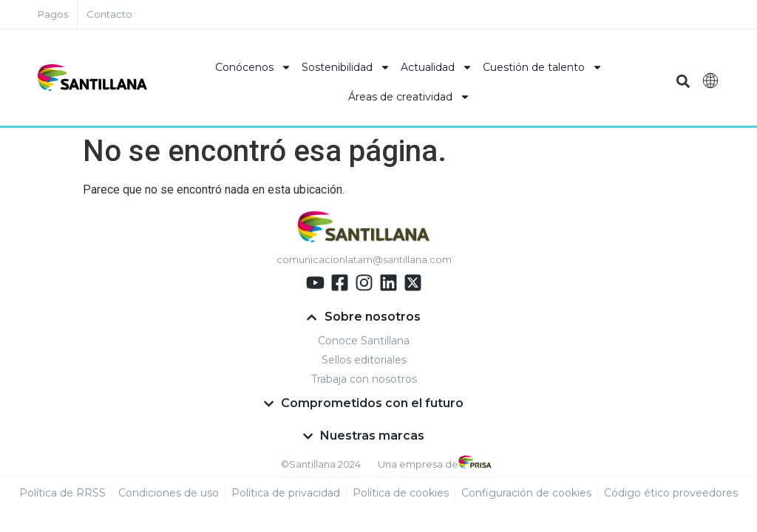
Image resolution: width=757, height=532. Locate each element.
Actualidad (437, 67)
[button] (683, 82)
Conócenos (253, 67)
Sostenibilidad (346, 67)
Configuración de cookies (526, 494)
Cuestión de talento (543, 67)
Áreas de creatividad (409, 97)
